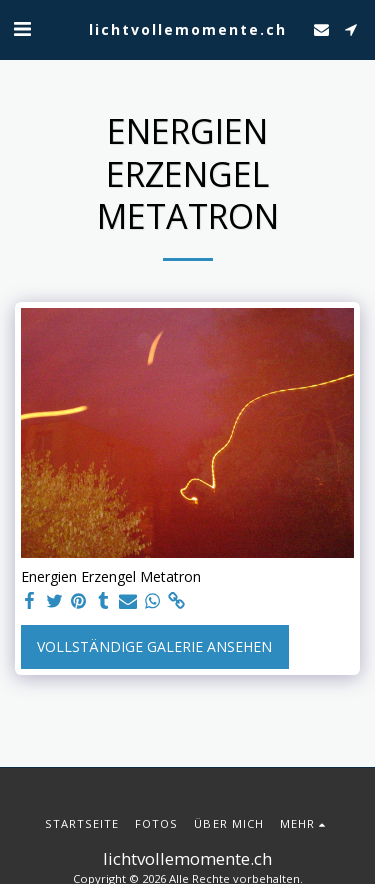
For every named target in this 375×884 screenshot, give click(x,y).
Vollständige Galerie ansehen (154, 646)
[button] (22, 28)
